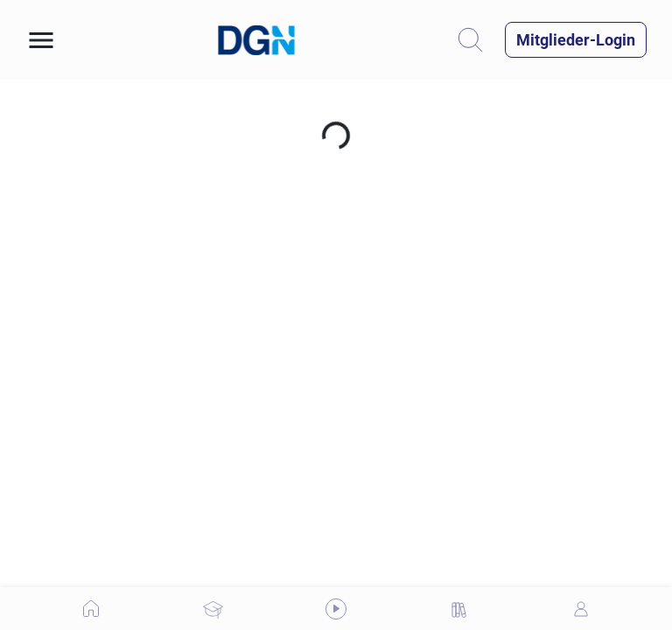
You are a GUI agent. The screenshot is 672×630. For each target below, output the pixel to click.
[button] (41, 40)
